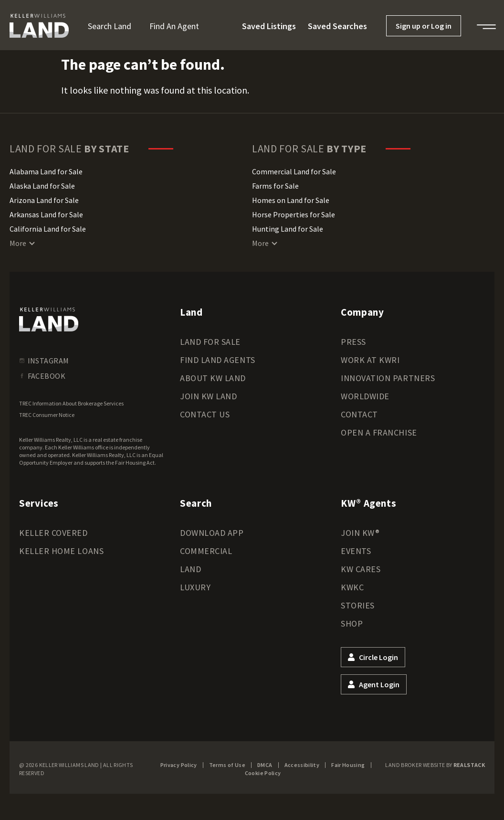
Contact (359, 414)
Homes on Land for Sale (291, 200)
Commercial (206, 551)
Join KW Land (208, 396)
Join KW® (360, 533)
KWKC (352, 587)
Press (353, 342)
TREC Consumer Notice (47, 415)
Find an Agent (174, 26)
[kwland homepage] (49, 319)
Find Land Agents (218, 360)
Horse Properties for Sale (294, 214)
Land (190, 569)
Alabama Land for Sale (46, 171)
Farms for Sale (275, 186)
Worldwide (365, 396)
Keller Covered (53, 533)
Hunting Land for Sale (288, 229)
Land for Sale (210, 342)
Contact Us (205, 414)
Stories (358, 605)
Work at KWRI (370, 360)
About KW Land (213, 378)
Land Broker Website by (435, 765)
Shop (352, 623)
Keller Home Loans (61, 551)
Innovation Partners (388, 378)
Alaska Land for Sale (42, 186)
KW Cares (361, 569)
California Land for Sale (48, 229)
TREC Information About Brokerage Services (71, 403)
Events (356, 551)
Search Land (110, 26)
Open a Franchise (379, 432)
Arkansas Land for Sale (46, 214)
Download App (212, 533)
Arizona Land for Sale (44, 200)
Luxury (195, 587)
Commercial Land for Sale (294, 171)
